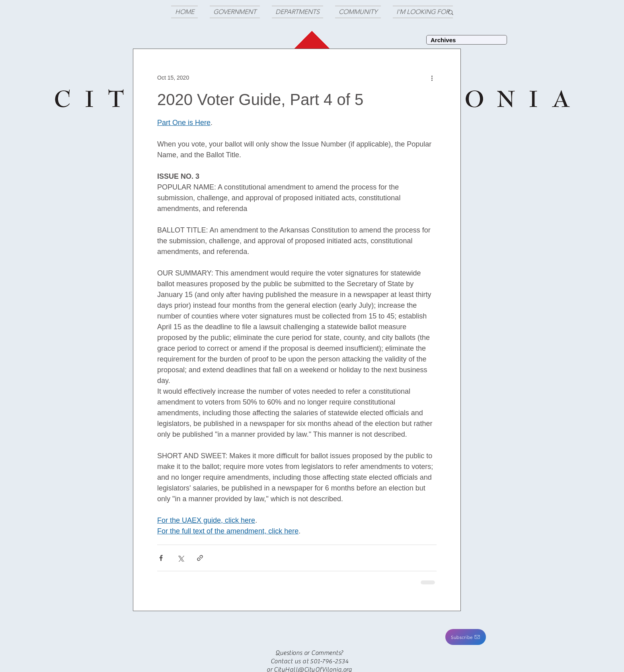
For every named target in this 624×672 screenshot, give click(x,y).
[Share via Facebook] (161, 558)
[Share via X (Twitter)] (180, 558)
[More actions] (432, 78)
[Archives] (467, 40)
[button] (466, 637)
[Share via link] (200, 558)
